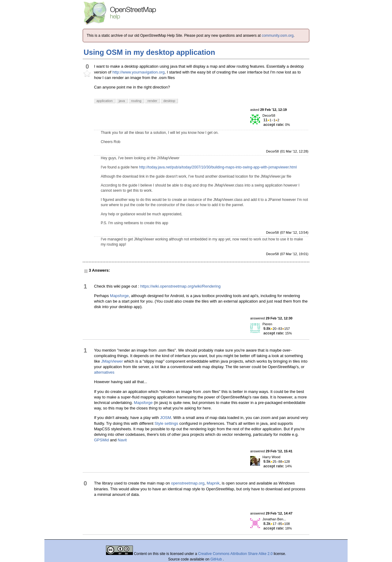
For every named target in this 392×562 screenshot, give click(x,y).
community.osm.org (278, 36)
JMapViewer (112, 361)
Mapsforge (119, 296)
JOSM (165, 418)
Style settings (166, 423)
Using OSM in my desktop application (149, 52)
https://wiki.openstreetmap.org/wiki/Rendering (180, 286)
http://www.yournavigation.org (139, 72)
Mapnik (213, 483)
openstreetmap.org (188, 483)
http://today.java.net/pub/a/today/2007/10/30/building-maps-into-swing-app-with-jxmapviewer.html (218, 167)
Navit (122, 440)
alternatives (104, 372)
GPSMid (101, 440)
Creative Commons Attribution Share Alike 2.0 (235, 554)
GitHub (217, 559)
